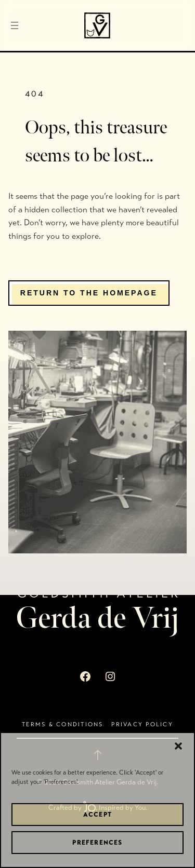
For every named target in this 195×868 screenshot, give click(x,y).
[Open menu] (15, 25)
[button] (178, 746)
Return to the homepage (89, 293)
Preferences (97, 843)
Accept (97, 815)
